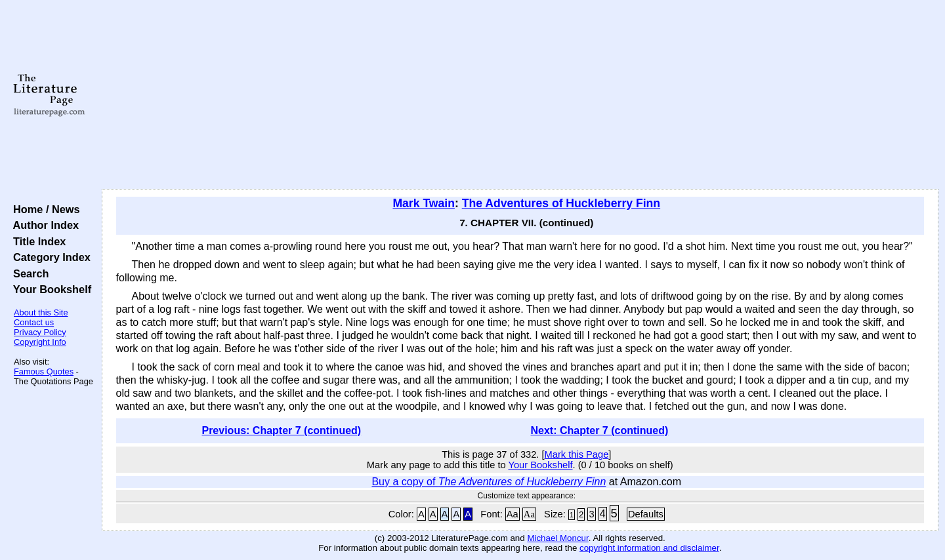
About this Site (41, 312)
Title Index (36, 241)
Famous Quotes (44, 371)
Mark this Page (577, 454)
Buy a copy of (489, 482)
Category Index (49, 257)
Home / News (44, 209)
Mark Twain (424, 203)
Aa (513, 514)
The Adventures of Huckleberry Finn (561, 203)
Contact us (34, 322)
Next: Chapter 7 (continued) (600, 430)
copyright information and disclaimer (649, 548)
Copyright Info (40, 342)
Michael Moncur (557, 538)
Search (28, 273)
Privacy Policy (40, 332)
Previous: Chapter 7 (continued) (281, 430)
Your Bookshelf (49, 289)
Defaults (646, 514)
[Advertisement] (520, 95)
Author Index (43, 225)
